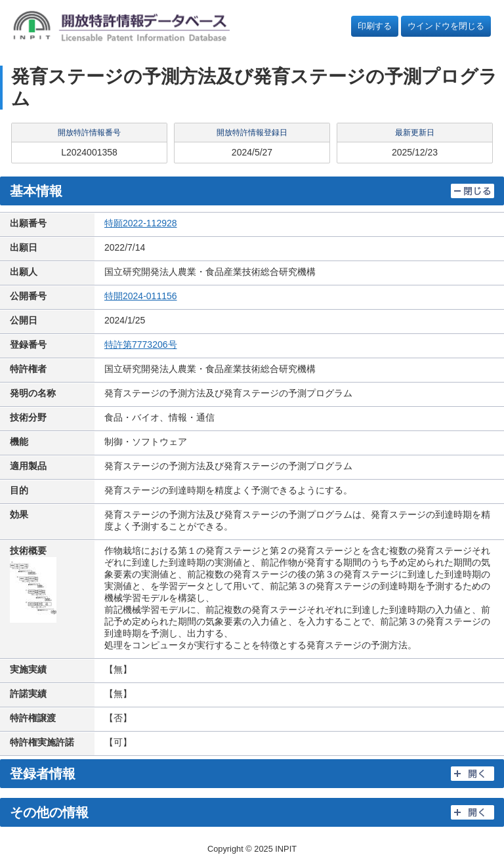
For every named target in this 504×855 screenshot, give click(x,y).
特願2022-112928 (141, 223)
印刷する (375, 26)
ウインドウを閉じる (446, 26)
